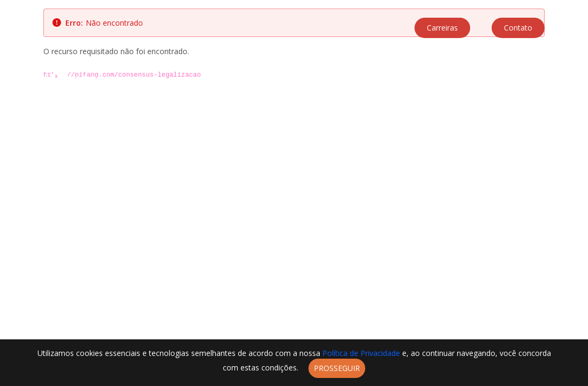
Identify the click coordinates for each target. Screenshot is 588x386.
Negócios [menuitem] (438, 80)
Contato (518, 28)
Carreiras (442, 28)
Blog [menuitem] (521, 80)
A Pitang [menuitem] (311, 80)
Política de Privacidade (362, 353)
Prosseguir (337, 368)
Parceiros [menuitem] (394, 80)
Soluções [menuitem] (352, 80)
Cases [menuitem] (473, 80)
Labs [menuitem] (498, 80)
